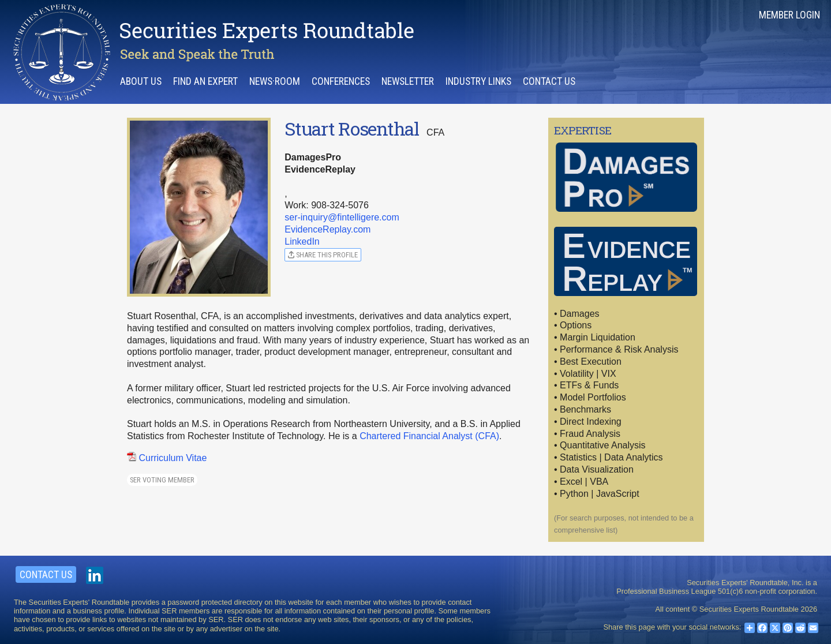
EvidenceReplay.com (327, 229)
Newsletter (408, 81)
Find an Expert (205, 81)
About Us (141, 81)
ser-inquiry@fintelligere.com (342, 217)
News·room (275, 81)
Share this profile (323, 255)
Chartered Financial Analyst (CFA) (429, 436)
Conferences (341, 81)
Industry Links (478, 81)
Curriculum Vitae (167, 458)
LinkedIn (302, 241)
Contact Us (549, 81)
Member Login (789, 15)
